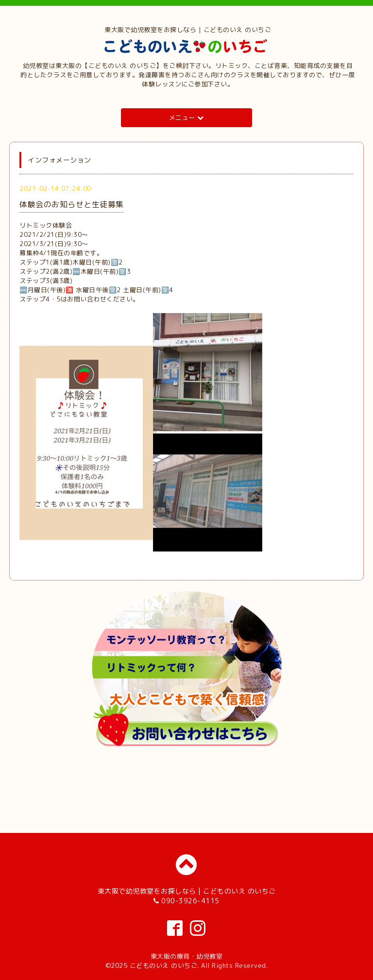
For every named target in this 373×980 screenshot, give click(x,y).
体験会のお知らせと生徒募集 (72, 204)
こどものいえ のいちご (164, 965)
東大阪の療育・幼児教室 (187, 956)
